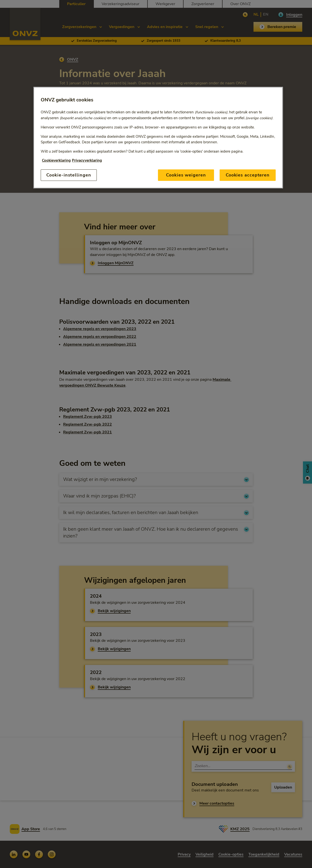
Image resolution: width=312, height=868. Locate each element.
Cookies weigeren (186, 175)
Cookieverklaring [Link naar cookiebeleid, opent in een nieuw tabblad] (56, 160)
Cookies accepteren (248, 175)
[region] (158, 138)
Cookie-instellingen (69, 175)
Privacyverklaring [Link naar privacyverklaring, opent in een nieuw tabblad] (87, 160)
